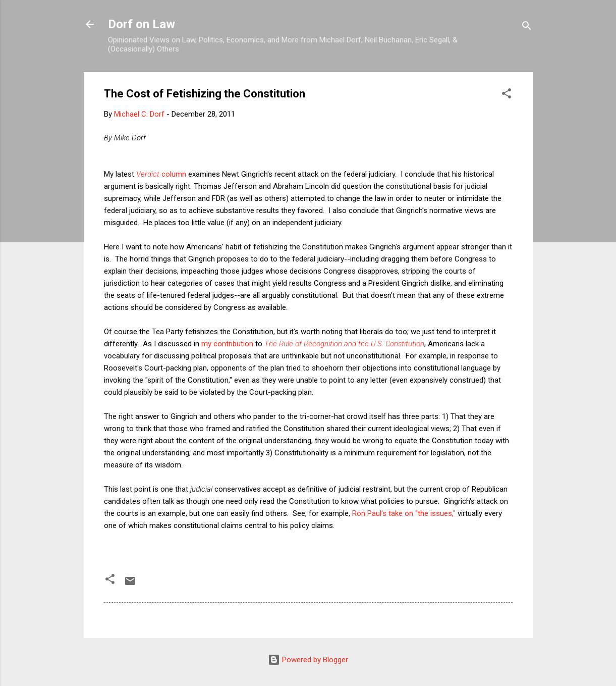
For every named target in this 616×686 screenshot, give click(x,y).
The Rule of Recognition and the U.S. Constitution (344, 344)
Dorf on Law (142, 24)
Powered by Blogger (308, 660)
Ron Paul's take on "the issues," (404, 513)
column (161, 174)
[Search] (527, 28)
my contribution (227, 344)
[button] (507, 95)
